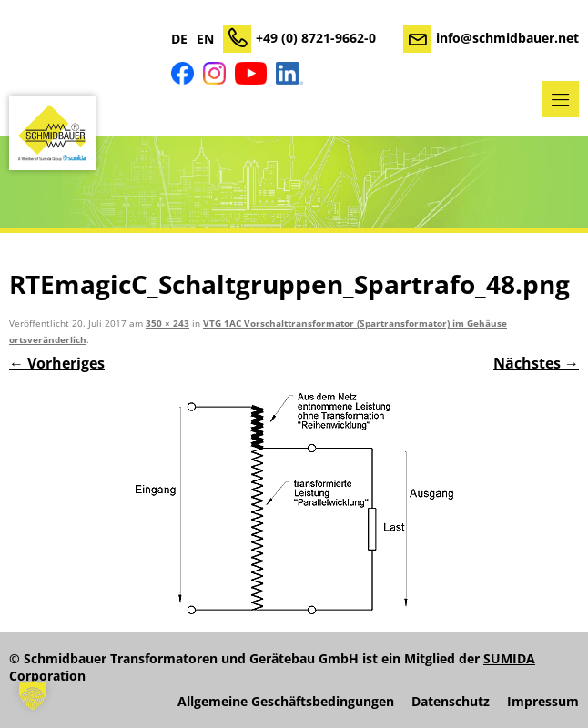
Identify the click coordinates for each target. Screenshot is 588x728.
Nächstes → (536, 363)
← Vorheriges (57, 363)
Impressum (543, 702)
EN (205, 39)
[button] (33, 695)
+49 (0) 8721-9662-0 (316, 38)
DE (179, 39)
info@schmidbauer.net (507, 38)
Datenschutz (451, 702)
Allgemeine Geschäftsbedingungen (286, 702)
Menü (561, 99)
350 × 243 (167, 324)
